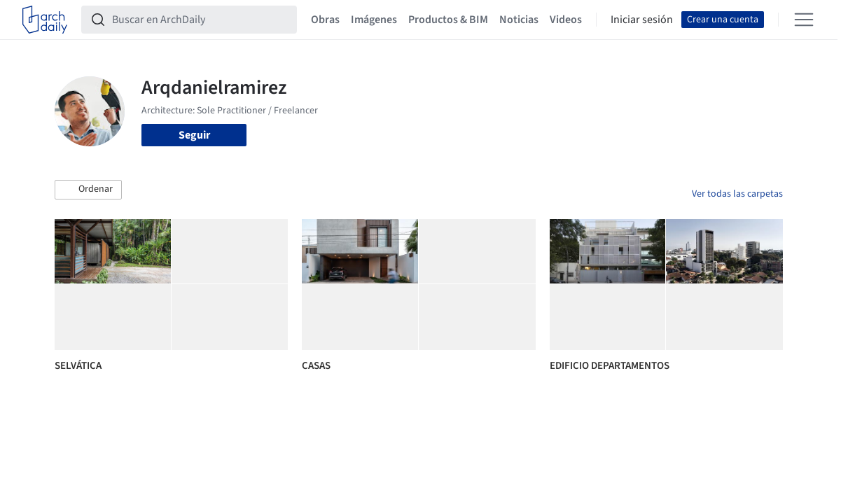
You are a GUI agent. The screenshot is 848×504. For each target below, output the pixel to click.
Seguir (194, 135)
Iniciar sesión (642, 20)
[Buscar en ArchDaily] (200, 20)
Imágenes (374, 20)
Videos (566, 20)
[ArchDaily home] (45, 20)
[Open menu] (804, 20)
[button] (88, 190)
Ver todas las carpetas (737, 194)
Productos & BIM (448, 20)
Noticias (519, 20)
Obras (325, 20)
